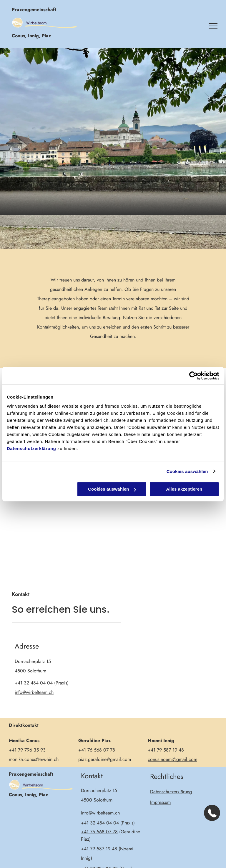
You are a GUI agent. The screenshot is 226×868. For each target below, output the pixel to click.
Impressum (160, 802)
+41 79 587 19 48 (166, 750)
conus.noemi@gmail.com (172, 759)
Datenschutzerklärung (31, 448)
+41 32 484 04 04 (34, 683)
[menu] (213, 26)
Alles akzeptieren (184, 489)
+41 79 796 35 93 (27, 750)
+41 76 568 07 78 (97, 750)
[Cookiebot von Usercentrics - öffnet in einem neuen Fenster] (193, 376)
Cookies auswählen (187, 471)
